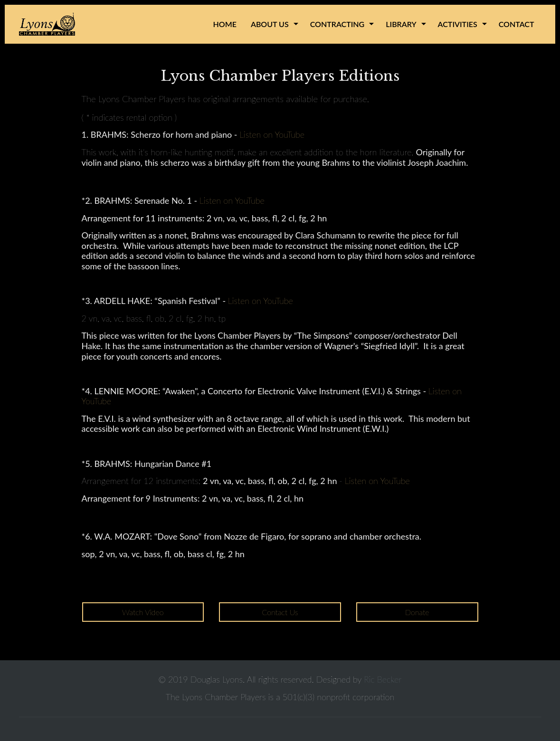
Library (401, 24)
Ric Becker (383, 679)
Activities (458, 24)
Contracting (337, 24)
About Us (270, 24)
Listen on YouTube (272, 134)
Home (225, 24)
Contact (517, 24)
